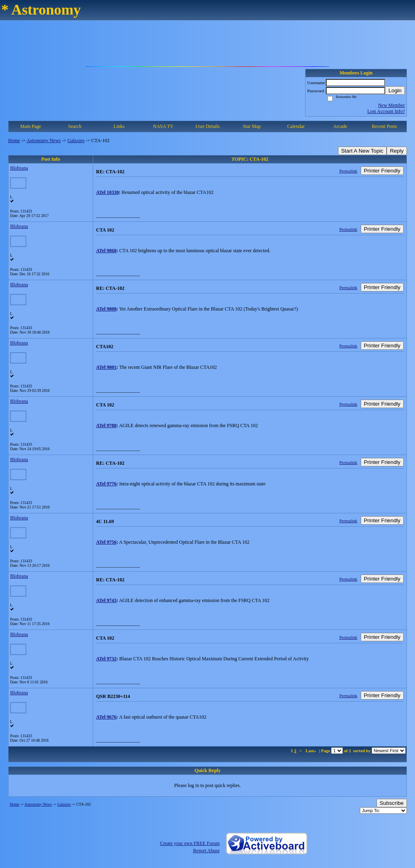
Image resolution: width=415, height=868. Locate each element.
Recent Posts (385, 126)
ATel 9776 (106, 484)
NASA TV (163, 126)
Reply (397, 151)
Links (119, 126)
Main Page (31, 126)
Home (14, 140)
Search (75, 126)
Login (395, 90)
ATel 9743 (106, 600)
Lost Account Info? (386, 111)
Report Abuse (206, 851)
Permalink (348, 171)
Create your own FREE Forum (190, 843)
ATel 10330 (107, 192)
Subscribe (392, 803)
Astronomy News (43, 140)
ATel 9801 (106, 367)
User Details (207, 126)
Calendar (296, 126)
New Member (391, 105)
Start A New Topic (362, 151)
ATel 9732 (106, 659)
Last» (311, 751)
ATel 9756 (106, 542)
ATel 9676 (106, 717)
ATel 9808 (106, 309)
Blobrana (19, 168)
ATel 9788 (106, 425)
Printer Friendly (382, 171)
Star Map (252, 126)
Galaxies (76, 140)
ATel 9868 (106, 251)
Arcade (340, 126)
